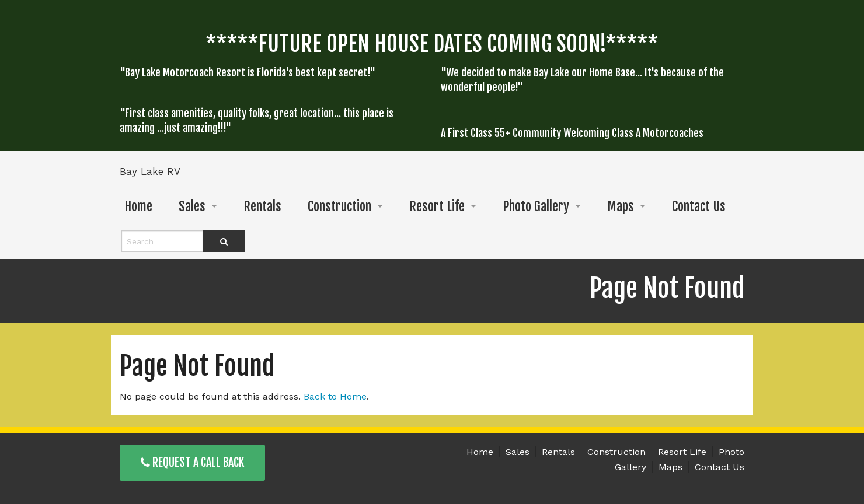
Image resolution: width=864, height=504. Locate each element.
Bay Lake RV (150, 171)
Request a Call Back (192, 462)
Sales (192, 206)
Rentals (262, 206)
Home (138, 206)
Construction (339, 206)
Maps (621, 206)
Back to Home (335, 396)
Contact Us (699, 206)
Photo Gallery (536, 206)
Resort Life (437, 206)
